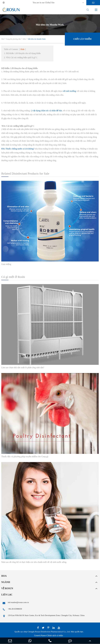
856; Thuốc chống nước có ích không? (18, 149)
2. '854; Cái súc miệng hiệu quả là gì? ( (21, 57)
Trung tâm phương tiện (13, 39)
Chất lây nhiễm (82, 39)
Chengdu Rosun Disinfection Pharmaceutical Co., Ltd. (49, 632)
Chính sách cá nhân (55, 635)
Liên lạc (7, 595)
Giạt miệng (6, 264)
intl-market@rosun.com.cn (15, 603)
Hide (22, 49)
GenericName (40, 635)
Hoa (4, 576)
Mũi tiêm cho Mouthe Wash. (37, 39)
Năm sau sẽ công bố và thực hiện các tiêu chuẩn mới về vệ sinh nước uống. (34, 562)
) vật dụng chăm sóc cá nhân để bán (47, 111)
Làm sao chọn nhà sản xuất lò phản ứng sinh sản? (23, 367)
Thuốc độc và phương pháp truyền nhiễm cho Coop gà (25, 457)
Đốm (24, 39)
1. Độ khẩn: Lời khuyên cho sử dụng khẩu (22, 53)
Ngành (6, 582)
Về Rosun (7, 588)
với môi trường (69, 91)
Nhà (3, 39)
